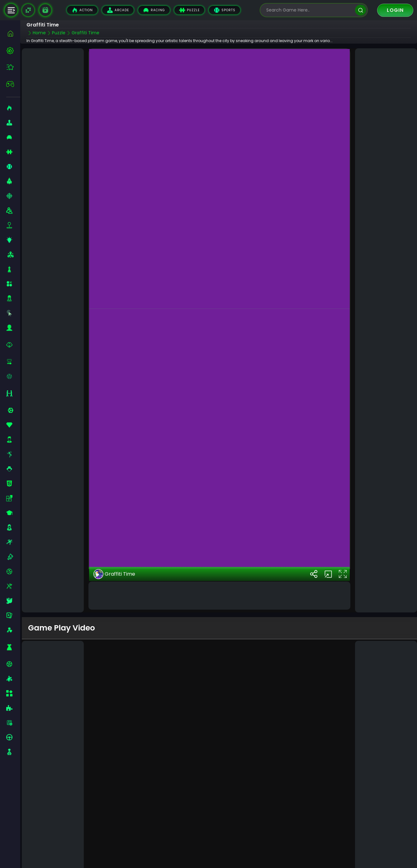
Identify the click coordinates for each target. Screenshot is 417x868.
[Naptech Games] (28, 10)
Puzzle (189, 10)
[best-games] (13, 50)
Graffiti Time (114, 568)
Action (82, 10)
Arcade (118, 10)
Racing (154, 10)
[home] (13, 34)
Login (395, 10)
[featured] (13, 67)
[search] (360, 10)
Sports (225, 10)
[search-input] (309, 10)
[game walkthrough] (45, 10)
